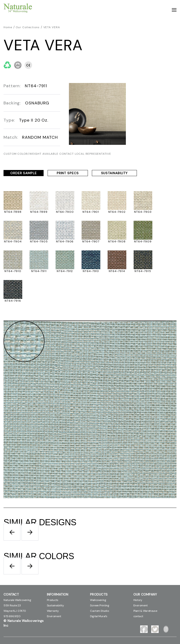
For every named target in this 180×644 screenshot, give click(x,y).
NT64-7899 (39, 212)
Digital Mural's (99, 616)
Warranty (53, 611)
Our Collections (28, 27)
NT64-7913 (91, 271)
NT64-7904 (13, 241)
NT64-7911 (39, 271)
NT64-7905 (39, 241)
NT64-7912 (65, 271)
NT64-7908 (117, 241)
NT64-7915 (143, 271)
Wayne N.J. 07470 (15, 611)
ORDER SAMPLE (24, 173)
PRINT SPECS (68, 173)
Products (53, 600)
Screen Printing (100, 605)
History (138, 600)
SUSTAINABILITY (114, 173)
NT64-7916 (13, 301)
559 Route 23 (12, 605)
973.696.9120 (12, 616)
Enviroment (54, 616)
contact (138, 616)
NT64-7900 (65, 212)
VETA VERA (52, 27)
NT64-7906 (65, 241)
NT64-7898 (13, 212)
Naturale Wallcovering (17, 600)
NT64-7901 (91, 212)
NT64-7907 (91, 241)
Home (8, 27)
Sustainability (55, 605)
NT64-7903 (143, 212)
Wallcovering (98, 600)
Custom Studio (99, 611)
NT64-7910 (13, 271)
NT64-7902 (117, 212)
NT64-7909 (143, 241)
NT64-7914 (117, 271)
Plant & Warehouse (145, 611)
